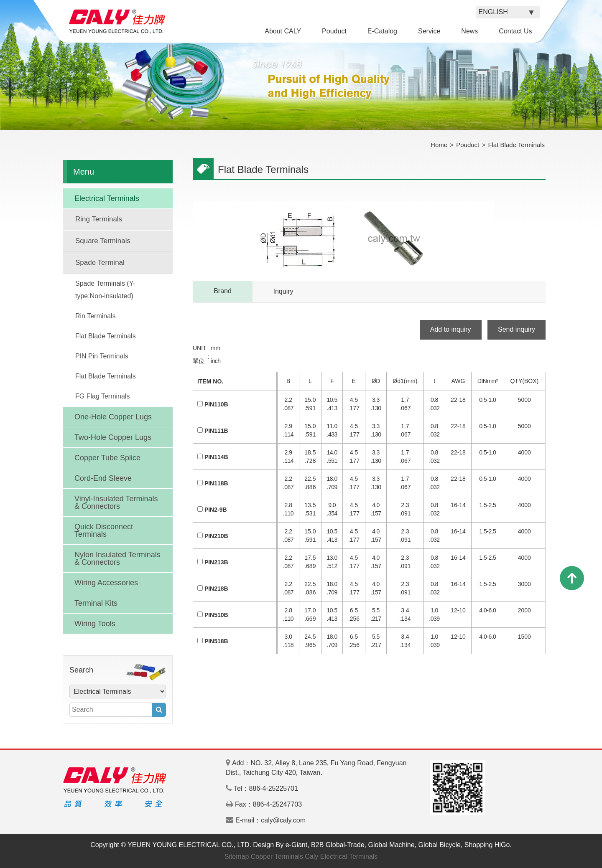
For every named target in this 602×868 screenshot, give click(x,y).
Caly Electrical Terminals (341, 857)
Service (429, 31)
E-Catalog (382, 31)
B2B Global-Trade (338, 845)
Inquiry (283, 291)
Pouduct (334, 31)
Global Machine (391, 845)
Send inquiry (517, 329)
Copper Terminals (277, 857)
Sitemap (237, 857)
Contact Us (515, 31)
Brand (223, 291)
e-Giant (296, 845)
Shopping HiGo (487, 845)
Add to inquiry (451, 329)
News (469, 31)
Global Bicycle (440, 845)
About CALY (283, 31)
